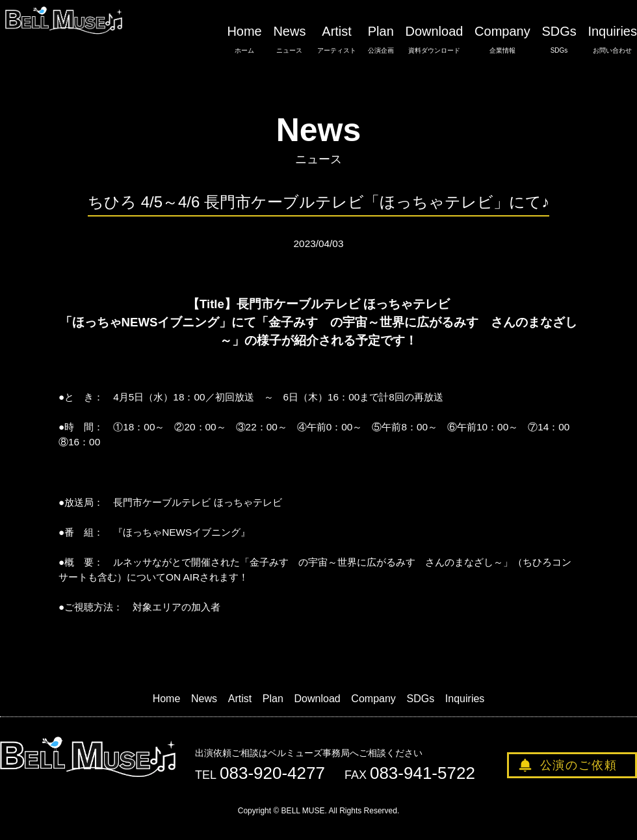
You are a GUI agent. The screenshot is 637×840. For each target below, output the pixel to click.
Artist (337, 40)
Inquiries (612, 40)
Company (502, 40)
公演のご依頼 (579, 765)
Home (244, 40)
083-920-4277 (272, 773)
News (289, 40)
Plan (381, 40)
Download (434, 40)
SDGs (559, 40)
